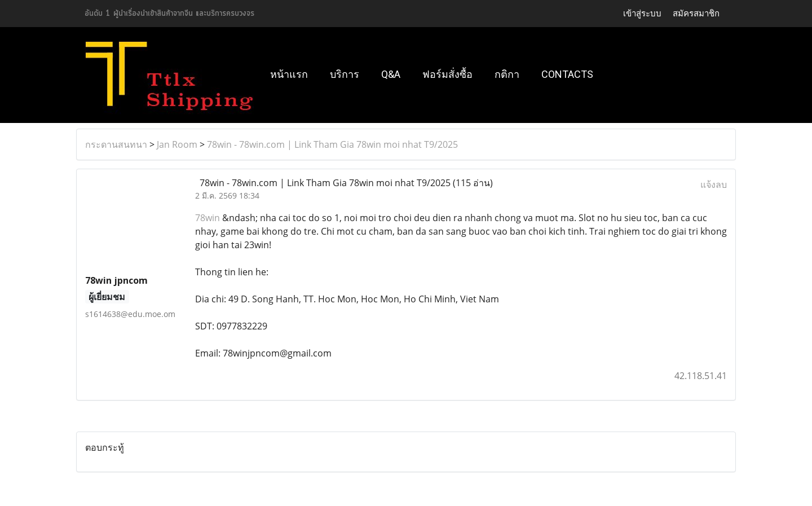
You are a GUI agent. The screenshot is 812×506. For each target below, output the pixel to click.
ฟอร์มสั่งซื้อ (447, 74)
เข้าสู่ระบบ (642, 14)
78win (208, 218)
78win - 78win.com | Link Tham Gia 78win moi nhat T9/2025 (332, 144)
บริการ (345, 74)
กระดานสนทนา (116, 144)
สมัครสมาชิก (696, 14)
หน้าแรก (289, 74)
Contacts (567, 74)
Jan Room (177, 144)
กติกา (507, 74)
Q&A (391, 74)
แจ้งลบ (714, 184)
